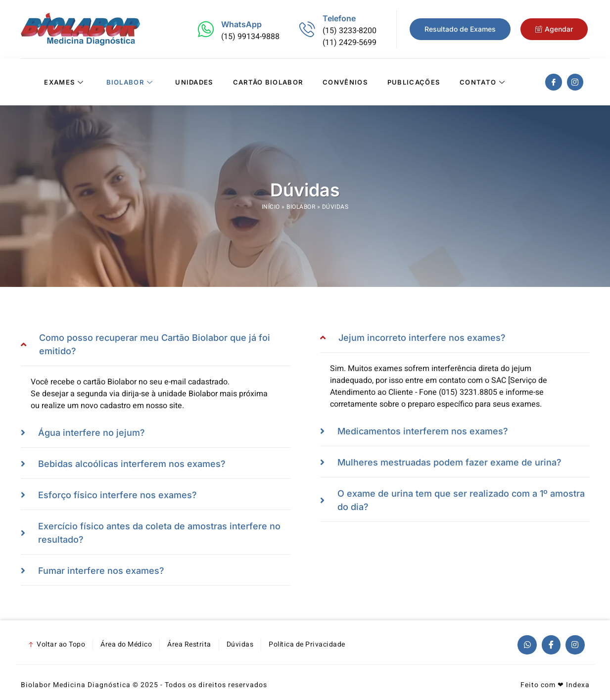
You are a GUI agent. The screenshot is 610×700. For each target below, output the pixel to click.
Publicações (414, 82)
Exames (65, 82)
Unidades (194, 82)
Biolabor (131, 82)
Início (271, 207)
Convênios (345, 82)
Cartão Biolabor (268, 82)
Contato (484, 82)
